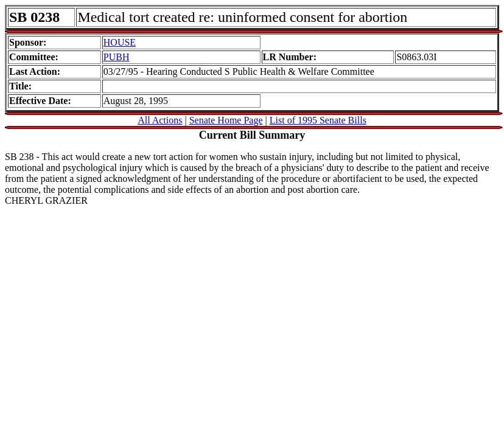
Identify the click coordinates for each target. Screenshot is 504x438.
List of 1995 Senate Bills (318, 120)
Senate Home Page (226, 120)
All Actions (160, 120)
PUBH (117, 57)
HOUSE (120, 42)
